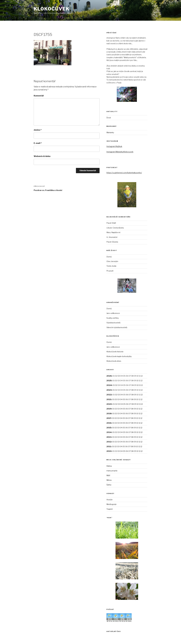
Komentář (39, 96)
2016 (109, 423)
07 (130, 395)
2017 (109, 418)
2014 (109, 432)
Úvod (109, 118)
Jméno (38, 130)
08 (132, 390)
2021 (109, 399)
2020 (109, 404)
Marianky (110, 132)
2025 (109, 381)
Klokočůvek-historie (115, 352)
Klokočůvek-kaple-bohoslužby (119, 356)
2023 (109, 390)
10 (138, 381)
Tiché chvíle (111, 266)
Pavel (109, 223)
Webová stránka (42, 156)
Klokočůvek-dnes (114, 361)
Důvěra (115, 242)
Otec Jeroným (112, 261)
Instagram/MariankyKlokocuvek (120, 152)
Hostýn (109, 500)
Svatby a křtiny (113, 318)
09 (135, 395)
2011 (109, 446)
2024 (109, 385)
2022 (109, 395)
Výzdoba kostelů (113, 323)
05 (124, 399)
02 (116, 385)
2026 (109, 376)
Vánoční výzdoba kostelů (117, 327)
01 (114, 385)
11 (140, 385)
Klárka (109, 466)
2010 (109, 451)
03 (119, 376)
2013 (109, 437)
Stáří (114, 223)
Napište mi (116, 232)
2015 (109, 428)
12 (142, 395)
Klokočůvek (52, 9)
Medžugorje (111, 504)
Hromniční (113, 237)
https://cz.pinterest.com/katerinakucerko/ (124, 173)
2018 (109, 413)
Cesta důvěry (118, 228)
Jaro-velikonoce (113, 313)
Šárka (109, 485)
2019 (109, 409)
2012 (109, 442)
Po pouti (110, 271)
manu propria (112, 471)
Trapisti (110, 509)
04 (121, 395)
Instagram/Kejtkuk (114, 146)
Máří (108, 475)
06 (127, 395)
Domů (109, 257)
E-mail (38, 143)
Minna (109, 480)
